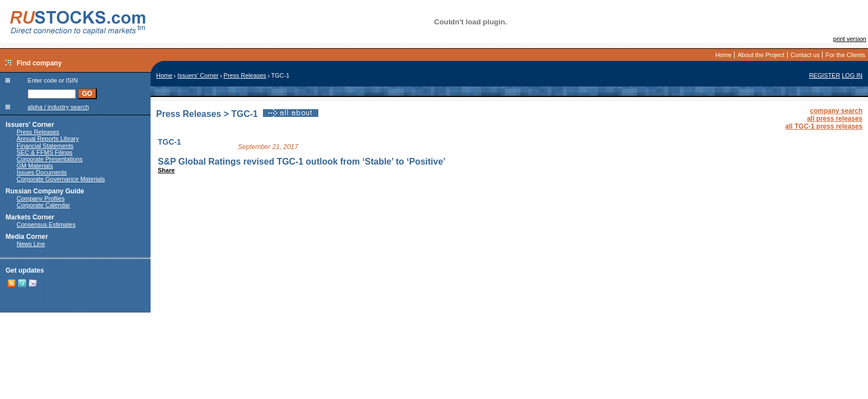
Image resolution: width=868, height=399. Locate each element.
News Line (31, 244)
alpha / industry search (58, 107)
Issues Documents (42, 172)
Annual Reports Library (48, 139)
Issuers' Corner (30, 125)
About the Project (761, 55)
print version (850, 39)
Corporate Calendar (43, 205)
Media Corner (27, 237)
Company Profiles (41, 198)
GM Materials (35, 166)
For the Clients (845, 55)
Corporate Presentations (50, 159)
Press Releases (38, 132)
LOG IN (852, 75)
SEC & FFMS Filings (45, 152)
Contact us (805, 55)
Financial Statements (45, 146)
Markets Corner (30, 217)
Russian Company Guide (45, 191)
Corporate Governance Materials (61, 179)
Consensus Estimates (46, 224)
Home (723, 55)
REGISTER (824, 75)
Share (166, 170)
